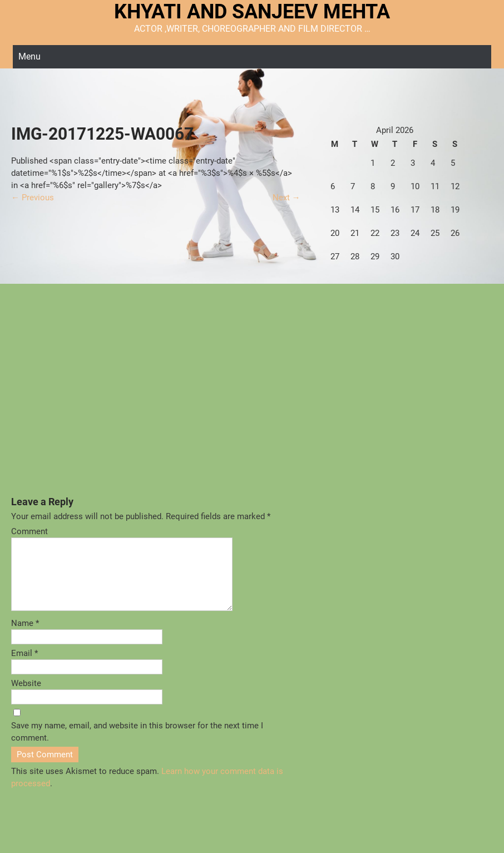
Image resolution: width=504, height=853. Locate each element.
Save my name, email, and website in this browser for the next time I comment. (137, 745)
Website (26, 697)
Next (286, 198)
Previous (33, 198)
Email (24, 667)
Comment (29, 531)
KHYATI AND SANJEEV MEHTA (252, 12)
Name (25, 637)
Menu (29, 56)
